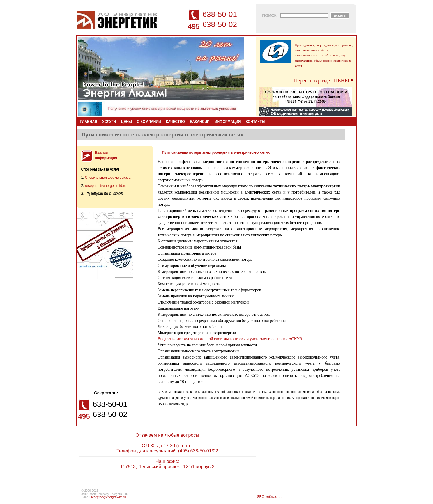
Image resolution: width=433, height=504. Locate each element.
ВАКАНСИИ (200, 122)
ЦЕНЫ (127, 122)
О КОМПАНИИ (149, 122)
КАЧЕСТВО (175, 122)
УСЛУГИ (109, 122)
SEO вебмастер (270, 497)
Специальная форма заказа (108, 178)
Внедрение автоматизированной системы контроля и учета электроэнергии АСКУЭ (230, 339)
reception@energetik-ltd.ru (106, 186)
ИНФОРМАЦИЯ (228, 122)
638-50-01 (220, 14)
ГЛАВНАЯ (89, 122)
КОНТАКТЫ (256, 122)
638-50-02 (220, 24)
